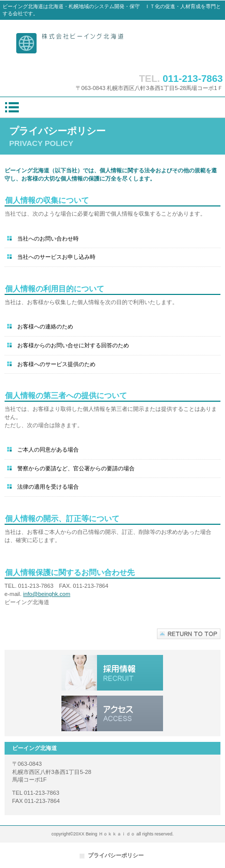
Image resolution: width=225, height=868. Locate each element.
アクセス (112, 713)
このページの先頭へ (189, 634)
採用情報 (112, 673)
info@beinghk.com (47, 594)
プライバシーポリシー (116, 855)
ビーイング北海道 (112, 44)
